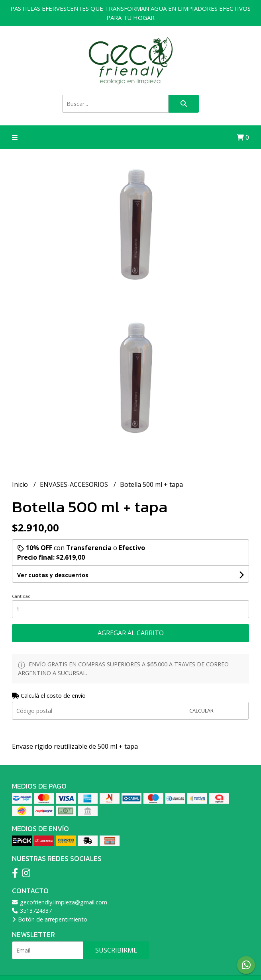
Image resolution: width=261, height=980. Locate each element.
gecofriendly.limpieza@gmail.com (60, 902)
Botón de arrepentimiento (50, 919)
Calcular (201, 711)
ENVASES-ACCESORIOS (75, 484)
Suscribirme (116, 950)
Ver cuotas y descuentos (53, 575)
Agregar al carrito (131, 633)
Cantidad (21, 596)
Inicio (21, 484)
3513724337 (32, 911)
